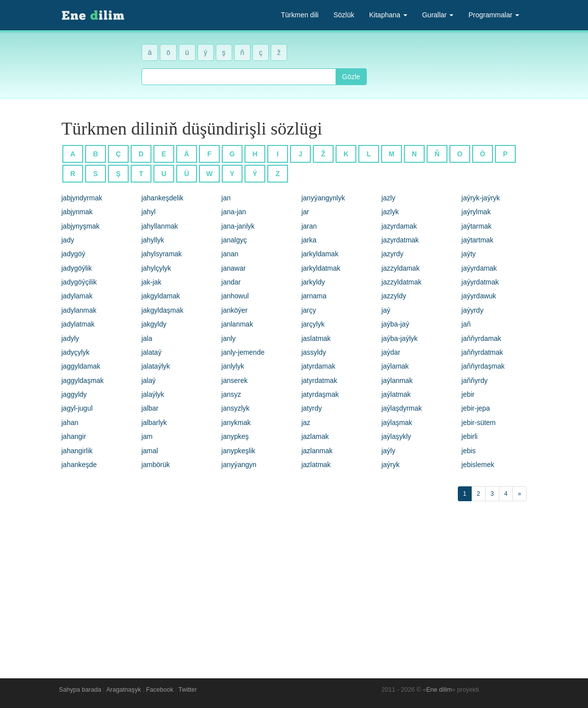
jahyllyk (153, 240)
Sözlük (344, 15)
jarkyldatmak (321, 268)
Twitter (188, 690)
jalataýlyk (156, 366)
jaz (306, 423)
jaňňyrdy (474, 380)
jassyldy (314, 352)
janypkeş (235, 436)
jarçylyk (313, 324)
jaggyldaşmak (83, 380)
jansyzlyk (235, 408)
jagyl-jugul (77, 408)
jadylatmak (78, 324)
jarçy (309, 310)
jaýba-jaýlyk (400, 338)
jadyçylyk (75, 352)
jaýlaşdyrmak (402, 408)
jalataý (151, 352)
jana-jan (234, 212)
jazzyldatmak (402, 282)
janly (228, 338)
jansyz (231, 394)
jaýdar (391, 352)
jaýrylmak (476, 212)
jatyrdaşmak (320, 394)
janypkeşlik (238, 451)
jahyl (149, 212)
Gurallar (438, 15)
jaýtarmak (476, 226)
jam (147, 436)
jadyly (70, 338)
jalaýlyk (153, 394)
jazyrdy (392, 254)
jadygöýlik (76, 268)
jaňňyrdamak (481, 338)
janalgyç (234, 240)
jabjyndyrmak (82, 198)
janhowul (235, 296)
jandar (231, 282)
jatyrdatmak (319, 380)
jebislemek (478, 465)
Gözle (351, 77)
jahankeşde (79, 465)
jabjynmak (77, 212)
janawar (233, 268)
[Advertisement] (294, 587)
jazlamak (315, 436)
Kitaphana (388, 15)
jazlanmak (317, 451)
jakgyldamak (161, 296)
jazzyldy (394, 296)
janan (230, 254)
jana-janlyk (238, 226)
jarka (309, 240)
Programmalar (494, 15)
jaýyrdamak (479, 268)
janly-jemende (243, 352)
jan (226, 198)
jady (68, 240)
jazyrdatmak (400, 240)
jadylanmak (79, 310)
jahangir (74, 436)
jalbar (150, 408)
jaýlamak (395, 366)
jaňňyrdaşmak (483, 366)
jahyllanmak (160, 226)
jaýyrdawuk (479, 296)
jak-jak (151, 282)
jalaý (149, 380)
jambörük (156, 465)
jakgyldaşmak (163, 310)
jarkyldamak (320, 254)
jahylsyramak (162, 254)
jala (147, 338)
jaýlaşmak (397, 423)
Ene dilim (439, 690)
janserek (234, 380)
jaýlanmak (397, 380)
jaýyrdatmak (480, 282)
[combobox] (239, 77)
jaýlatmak (396, 394)
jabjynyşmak (80, 226)
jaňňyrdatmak (482, 352)
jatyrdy (312, 408)
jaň (466, 324)
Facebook (160, 690)
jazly (389, 198)
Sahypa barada (80, 690)
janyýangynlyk (323, 198)
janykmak (236, 423)
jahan (70, 423)
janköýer (234, 310)
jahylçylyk (156, 268)
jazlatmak (316, 465)
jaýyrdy (472, 310)
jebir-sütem (478, 423)
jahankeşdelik (163, 198)
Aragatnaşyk (124, 690)
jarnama (314, 296)
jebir (468, 394)
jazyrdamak (399, 226)
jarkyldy (313, 282)
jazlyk (390, 212)
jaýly (389, 451)
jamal (150, 451)
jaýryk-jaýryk (481, 198)
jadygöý (73, 254)
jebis (468, 451)
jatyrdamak (318, 366)
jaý (386, 310)
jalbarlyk (154, 423)
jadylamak (77, 296)
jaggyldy (74, 394)
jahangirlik (77, 451)
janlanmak (237, 324)
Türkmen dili (299, 15)
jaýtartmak (477, 240)
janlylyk (233, 366)
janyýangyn (239, 465)
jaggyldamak (81, 366)
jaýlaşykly (396, 436)
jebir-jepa (476, 408)
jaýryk (391, 465)
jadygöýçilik (79, 282)
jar (305, 212)
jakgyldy (154, 324)
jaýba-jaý (395, 324)
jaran (309, 226)
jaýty (468, 254)
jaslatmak (316, 338)
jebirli (469, 436)
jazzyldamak (401, 268)
